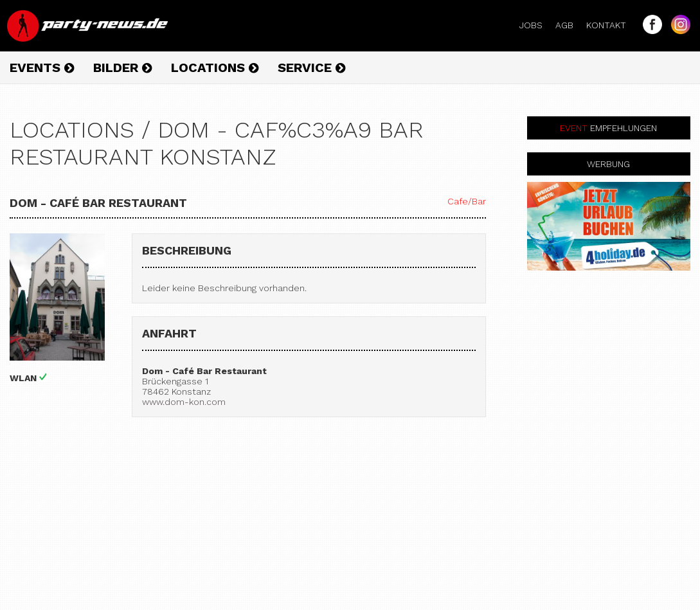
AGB (570, 25)
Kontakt (611, 25)
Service (311, 67)
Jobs (536, 25)
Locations (215, 67)
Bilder (122, 67)
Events (42, 67)
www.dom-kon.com (184, 402)
